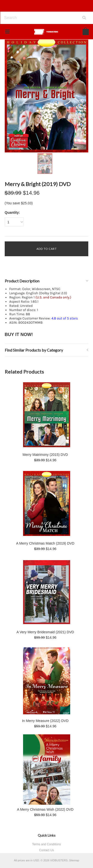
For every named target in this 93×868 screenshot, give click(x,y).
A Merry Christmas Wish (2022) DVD (45, 809)
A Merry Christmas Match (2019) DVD (45, 543)
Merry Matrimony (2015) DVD (45, 455)
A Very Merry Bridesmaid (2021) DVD (45, 632)
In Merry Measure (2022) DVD (45, 721)
